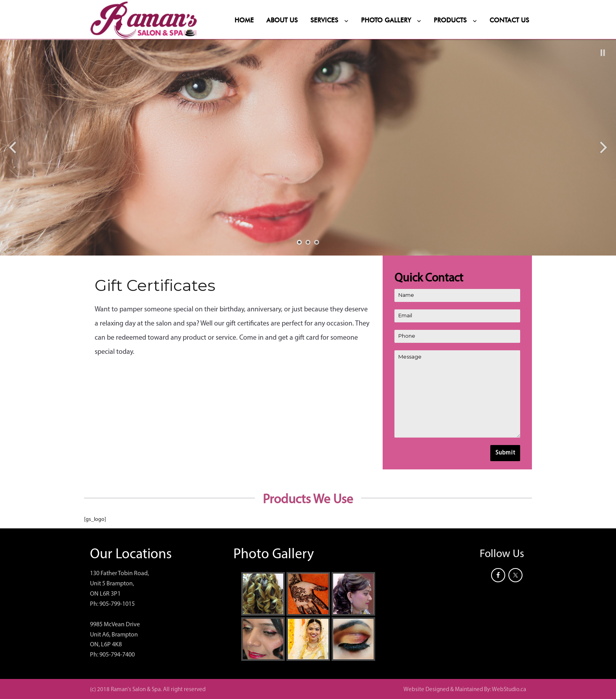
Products (450, 20)
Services (324, 20)
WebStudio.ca (509, 690)
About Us (282, 20)
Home (244, 20)
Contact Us (509, 20)
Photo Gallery (386, 20)
